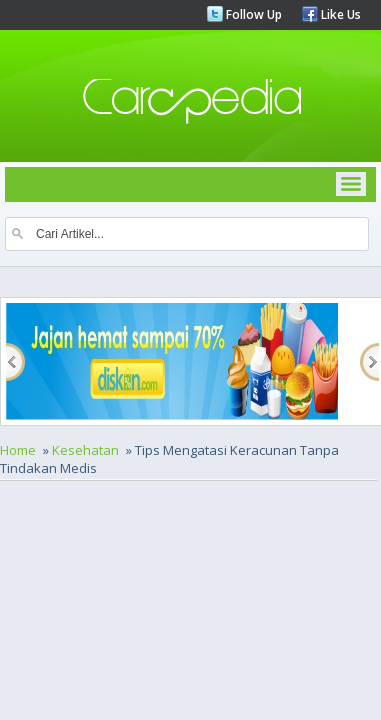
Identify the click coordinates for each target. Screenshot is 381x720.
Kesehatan (85, 450)
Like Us (339, 14)
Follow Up (252, 14)
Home (18, 450)
